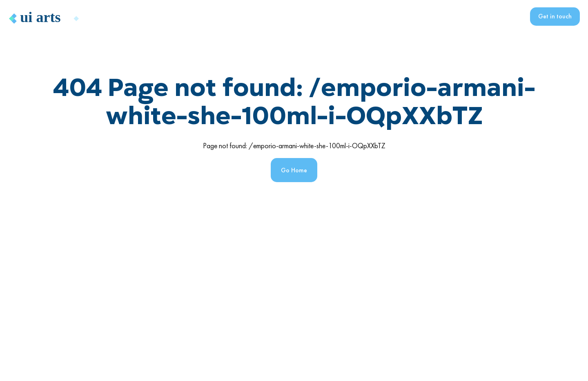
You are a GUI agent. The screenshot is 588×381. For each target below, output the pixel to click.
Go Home (294, 170)
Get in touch (555, 16)
